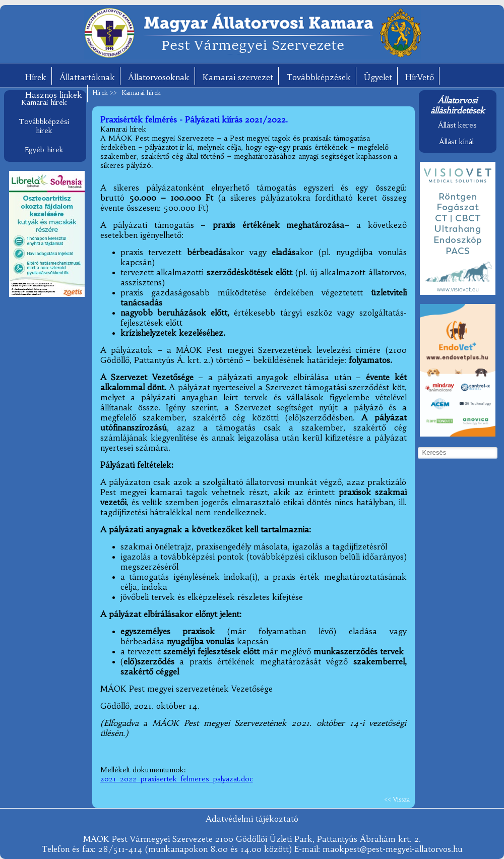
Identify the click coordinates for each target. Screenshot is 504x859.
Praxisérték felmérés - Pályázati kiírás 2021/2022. (194, 119)
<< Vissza (397, 799)
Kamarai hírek (44, 102)
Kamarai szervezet (238, 77)
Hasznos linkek (54, 95)
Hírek (36, 77)
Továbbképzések (319, 77)
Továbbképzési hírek (44, 126)
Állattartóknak (87, 77)
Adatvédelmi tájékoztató (252, 819)
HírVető (420, 77)
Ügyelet (378, 77)
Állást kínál (456, 142)
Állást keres (457, 125)
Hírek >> (106, 93)
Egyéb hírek (44, 150)
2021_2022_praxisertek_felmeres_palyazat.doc (177, 779)
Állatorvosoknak (159, 77)
